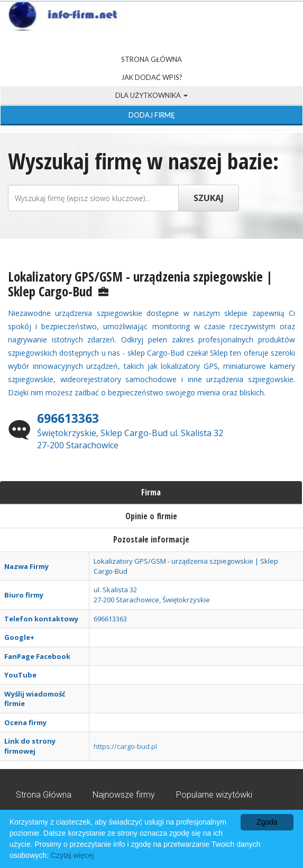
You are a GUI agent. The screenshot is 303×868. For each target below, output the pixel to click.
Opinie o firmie (151, 516)
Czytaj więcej (72, 855)
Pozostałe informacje (151, 539)
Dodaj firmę (152, 115)
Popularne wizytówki (214, 795)
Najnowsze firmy (124, 795)
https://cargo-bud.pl (125, 746)
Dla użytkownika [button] (151, 95)
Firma (151, 492)
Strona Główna (151, 59)
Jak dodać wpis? (152, 77)
